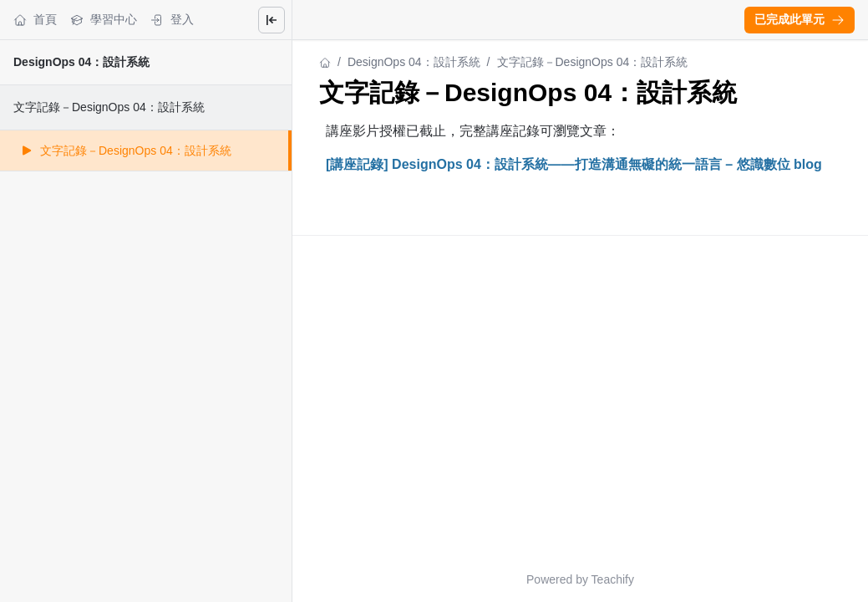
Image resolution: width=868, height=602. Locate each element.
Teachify (613, 579)
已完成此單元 (799, 19)
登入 (172, 20)
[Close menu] (272, 20)
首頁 (35, 20)
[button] (799, 20)
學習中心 (104, 20)
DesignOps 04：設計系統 (81, 62)
